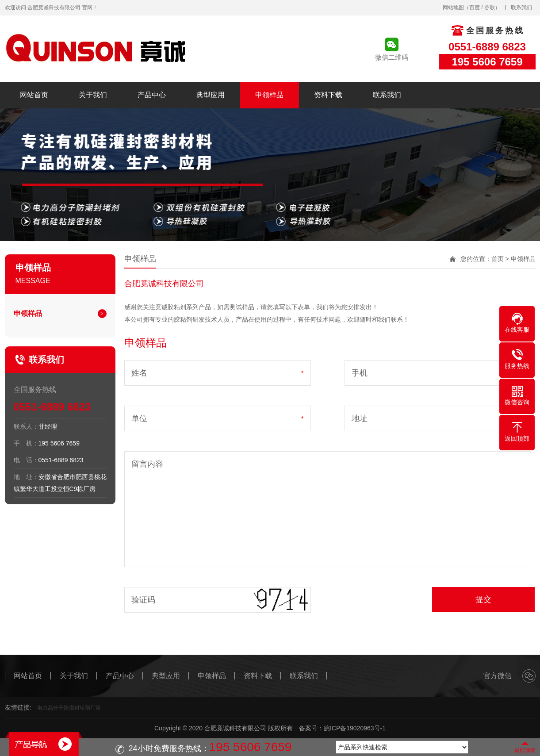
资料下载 (328, 95)
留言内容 (147, 464)
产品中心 (152, 95)
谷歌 (490, 8)
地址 (360, 418)
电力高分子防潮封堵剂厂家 (69, 708)
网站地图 (453, 8)
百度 (475, 8)
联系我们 (521, 8)
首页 (498, 259)
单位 (139, 418)
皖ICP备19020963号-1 (355, 728)
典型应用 (211, 95)
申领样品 (269, 95)
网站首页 (34, 95)
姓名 (139, 373)
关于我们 (93, 95)
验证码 (143, 600)
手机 (360, 373)
